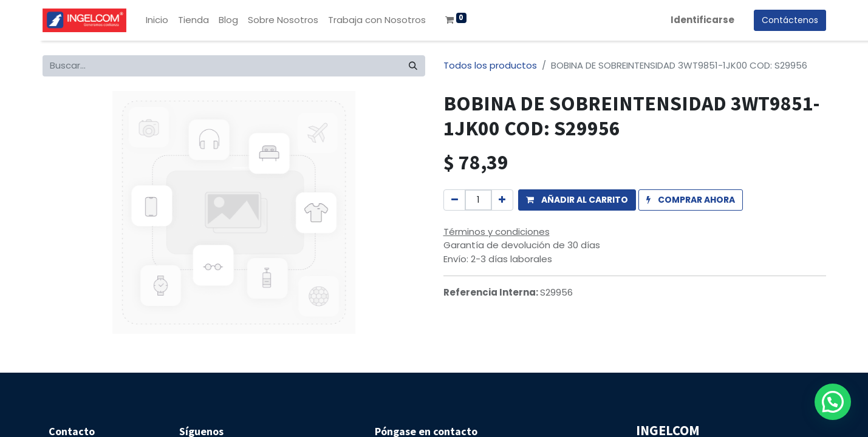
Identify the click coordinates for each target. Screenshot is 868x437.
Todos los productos (490, 65)
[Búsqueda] (413, 66)
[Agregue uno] (502, 200)
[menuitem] (157, 20)
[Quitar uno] (455, 200)
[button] (577, 200)
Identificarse (702, 20)
